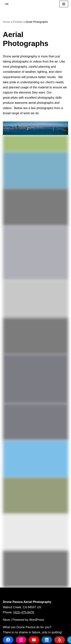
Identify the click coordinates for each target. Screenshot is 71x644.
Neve (6, 620)
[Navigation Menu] (64, 4)
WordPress (37, 620)
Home (6, 22)
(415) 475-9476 (24, 612)
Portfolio (18, 22)
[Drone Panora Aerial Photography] (7, 4)
